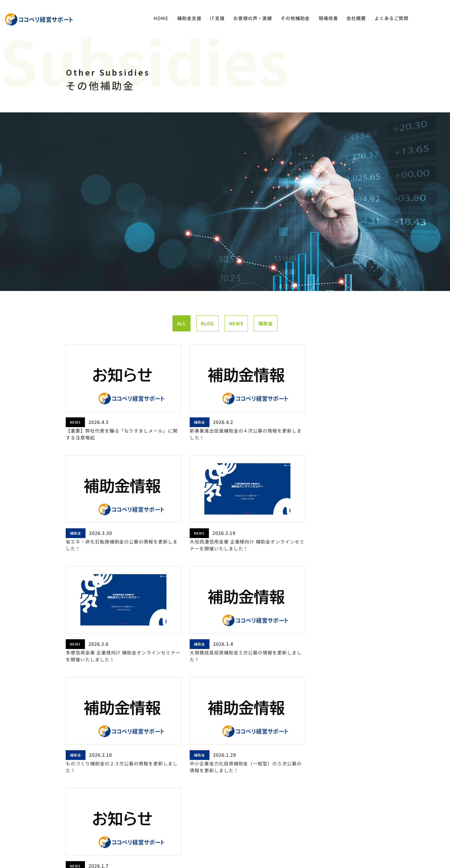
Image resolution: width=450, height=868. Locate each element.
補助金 (266, 335)
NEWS (236, 335)
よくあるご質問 (391, 19)
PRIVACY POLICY (219, 846)
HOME (160, 19)
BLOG (207, 335)
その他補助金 (295, 19)
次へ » (268, 692)
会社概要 (356, 19)
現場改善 (328, 19)
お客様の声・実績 (252, 19)
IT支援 (217, 19)
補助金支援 (188, 19)
